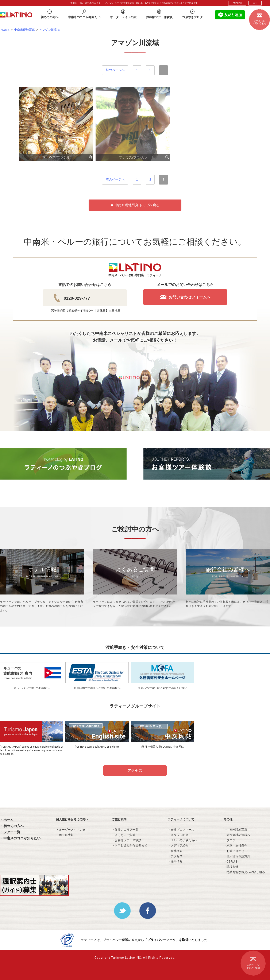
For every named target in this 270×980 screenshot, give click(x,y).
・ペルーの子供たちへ (182, 840)
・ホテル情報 (65, 835)
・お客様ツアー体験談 (127, 840)
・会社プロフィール (181, 830)
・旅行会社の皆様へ (237, 835)
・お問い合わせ (234, 851)
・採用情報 (175, 861)
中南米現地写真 (24, 30)
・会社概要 (175, 851)
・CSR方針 (231, 861)
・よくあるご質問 (124, 835)
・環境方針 (231, 867)
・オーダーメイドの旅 (71, 830)
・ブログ (229, 840)
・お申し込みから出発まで (130, 845)
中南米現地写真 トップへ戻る (135, 205)
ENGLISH (237, 3)
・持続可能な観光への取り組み (244, 872)
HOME (5, 30)
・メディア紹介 (178, 845)
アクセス (135, 771)
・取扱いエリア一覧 (125, 830)
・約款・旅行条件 (235, 845)
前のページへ (115, 70)
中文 (255, 3)
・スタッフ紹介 (178, 835)
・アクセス (175, 856)
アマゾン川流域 (49, 30)
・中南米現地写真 (235, 830)
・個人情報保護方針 (237, 856)
